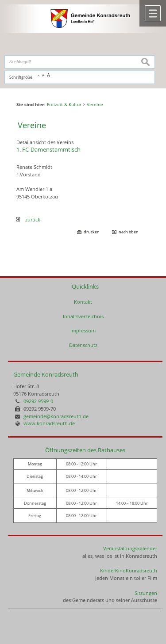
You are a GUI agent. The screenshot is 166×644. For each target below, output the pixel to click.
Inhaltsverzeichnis (83, 316)
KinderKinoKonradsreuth (129, 570)
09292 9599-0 (38, 401)
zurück (28, 219)
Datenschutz (83, 345)
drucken (92, 232)
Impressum (83, 330)
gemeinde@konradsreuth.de (56, 416)
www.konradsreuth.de (49, 423)
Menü (153, 13)
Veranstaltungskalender (130, 548)
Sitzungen (146, 593)
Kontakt (83, 302)
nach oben (129, 232)
